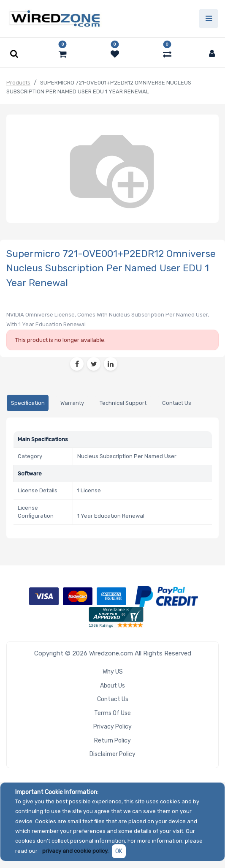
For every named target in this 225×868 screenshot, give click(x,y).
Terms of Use (112, 713)
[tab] (28, 403)
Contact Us (113, 699)
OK (119, 851)
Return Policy (112, 741)
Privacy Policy (112, 727)
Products (18, 83)
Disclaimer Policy (112, 754)
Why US (113, 672)
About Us (112, 686)
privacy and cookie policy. (75, 851)
